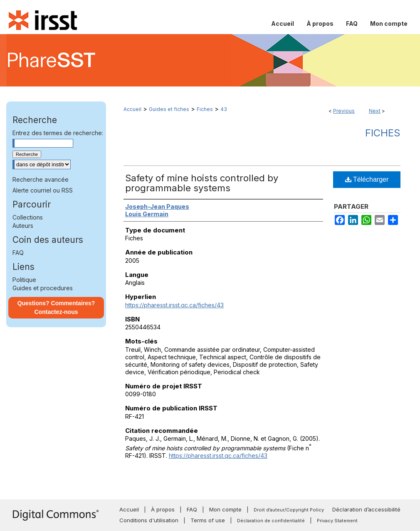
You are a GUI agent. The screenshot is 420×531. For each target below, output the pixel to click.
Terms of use (208, 520)
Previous (344, 111)
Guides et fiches (169, 109)
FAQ (18, 253)
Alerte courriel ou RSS (43, 190)
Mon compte (225, 509)
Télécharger (367, 179)
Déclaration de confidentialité (271, 521)
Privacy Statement (337, 521)
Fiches (205, 109)
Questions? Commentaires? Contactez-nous (56, 307)
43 (224, 109)
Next (375, 111)
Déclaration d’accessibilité (366, 509)
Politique (24, 280)
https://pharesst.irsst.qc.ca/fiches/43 (174, 305)
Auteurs (23, 226)
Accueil (132, 109)
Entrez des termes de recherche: (58, 133)
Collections (28, 217)
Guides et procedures (43, 288)
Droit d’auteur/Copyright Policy (289, 510)
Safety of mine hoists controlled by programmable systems (202, 183)
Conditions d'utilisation (149, 520)
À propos (163, 509)
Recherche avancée (41, 179)
